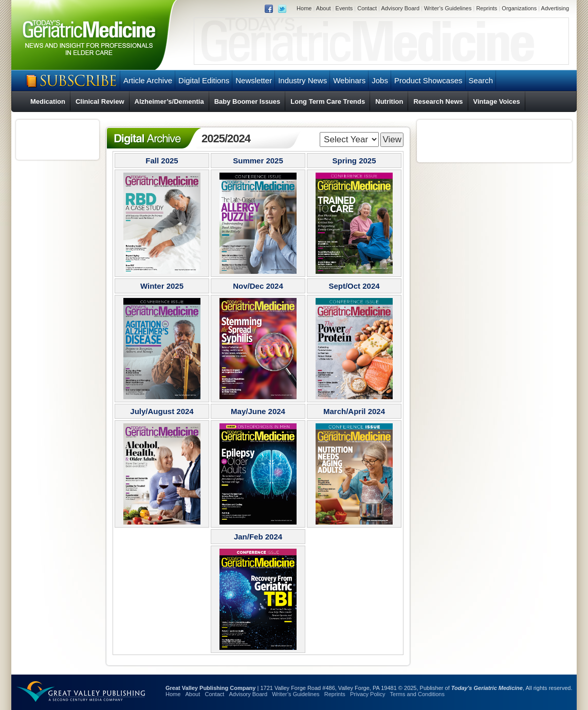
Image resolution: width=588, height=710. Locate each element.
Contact (367, 8)
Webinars (349, 80)
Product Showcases (428, 80)
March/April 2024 (354, 411)
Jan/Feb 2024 (258, 537)
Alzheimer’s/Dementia (169, 101)
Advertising (555, 8)
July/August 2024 (162, 411)
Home (304, 8)
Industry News (302, 80)
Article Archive (148, 80)
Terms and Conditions (417, 694)
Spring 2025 (354, 161)
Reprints (486, 8)
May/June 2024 (258, 411)
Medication (48, 101)
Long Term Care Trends (328, 101)
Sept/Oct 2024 (354, 286)
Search (481, 80)
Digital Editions (204, 80)
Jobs (380, 80)
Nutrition (389, 101)
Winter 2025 (162, 286)
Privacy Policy (367, 694)
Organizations (519, 8)
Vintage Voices (497, 101)
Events (344, 8)
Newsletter (254, 80)
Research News (438, 101)
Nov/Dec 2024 (258, 286)
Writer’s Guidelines (448, 8)
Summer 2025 (258, 161)
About (324, 8)
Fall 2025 (162, 161)
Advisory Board (400, 8)
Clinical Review (100, 101)
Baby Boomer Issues (247, 101)
